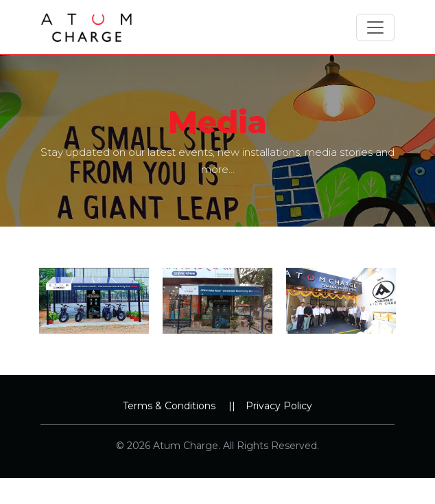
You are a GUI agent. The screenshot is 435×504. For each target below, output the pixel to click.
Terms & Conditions (169, 406)
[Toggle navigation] (375, 27)
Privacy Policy (279, 406)
